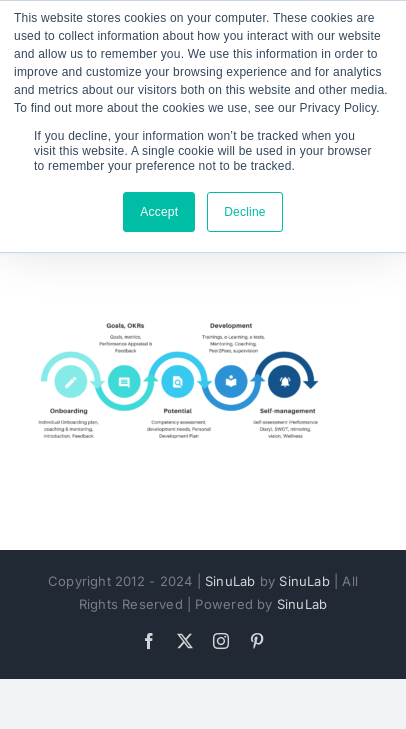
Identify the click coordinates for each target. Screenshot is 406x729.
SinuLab (230, 581)
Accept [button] (159, 212)
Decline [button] (245, 212)
